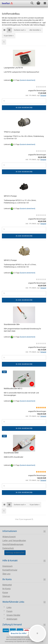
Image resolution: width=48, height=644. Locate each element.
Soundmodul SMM (11, 453)
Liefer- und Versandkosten (14, 541)
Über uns (6, 574)
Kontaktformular (10, 570)
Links (9, 607)
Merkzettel (7, 585)
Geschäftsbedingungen (13, 544)
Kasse (5, 592)
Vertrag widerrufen (15, 553)
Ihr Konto (7, 589)
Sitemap (6, 596)
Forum (9, 611)
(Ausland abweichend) (27, 80)
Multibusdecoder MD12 (13, 388)
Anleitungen (12, 619)
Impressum (7, 566)
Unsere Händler (13, 615)
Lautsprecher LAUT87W (13, 68)
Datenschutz (8, 548)
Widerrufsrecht (9, 537)
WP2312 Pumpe (10, 196)
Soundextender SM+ (12, 324)
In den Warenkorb (24, 108)
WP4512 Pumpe (10, 260)
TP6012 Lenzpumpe (12, 132)
